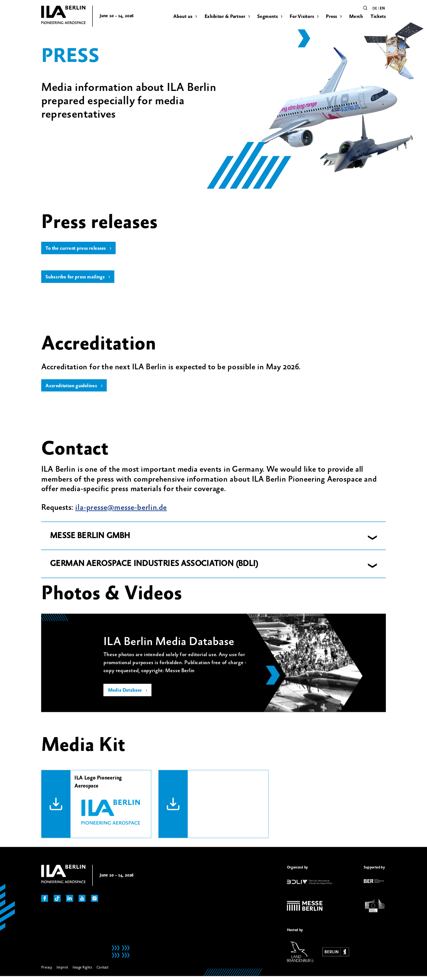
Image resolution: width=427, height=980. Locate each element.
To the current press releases (78, 249)
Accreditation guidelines (74, 389)
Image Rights (82, 971)
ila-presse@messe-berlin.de (121, 511)
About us (183, 16)
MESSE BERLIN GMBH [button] (90, 540)
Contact (103, 971)
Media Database (126, 695)
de (375, 8)
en (382, 8)
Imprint (62, 971)
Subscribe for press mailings (78, 279)
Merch (356, 16)
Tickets (378, 16)
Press (331, 16)
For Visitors (302, 16)
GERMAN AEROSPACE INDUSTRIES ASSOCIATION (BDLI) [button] (154, 568)
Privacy (47, 971)
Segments (267, 16)
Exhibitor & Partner (225, 16)
